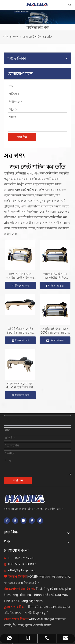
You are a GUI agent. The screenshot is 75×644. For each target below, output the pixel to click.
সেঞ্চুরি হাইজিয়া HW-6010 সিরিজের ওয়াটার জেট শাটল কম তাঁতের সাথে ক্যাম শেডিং (55, 331)
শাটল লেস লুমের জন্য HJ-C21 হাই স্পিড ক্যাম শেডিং (20, 386)
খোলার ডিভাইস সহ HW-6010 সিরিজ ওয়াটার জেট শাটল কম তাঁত (55, 276)
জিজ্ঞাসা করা (20, 286)
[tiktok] (40, 521)
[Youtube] (15, 521)
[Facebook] (7, 521)
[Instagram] (23, 521)
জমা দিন (22, 137)
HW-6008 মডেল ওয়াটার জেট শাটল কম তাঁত (20, 276)
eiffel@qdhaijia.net (21, 570)
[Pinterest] (32, 521)
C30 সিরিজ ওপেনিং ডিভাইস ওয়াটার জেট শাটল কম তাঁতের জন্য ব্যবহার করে (20, 331)
